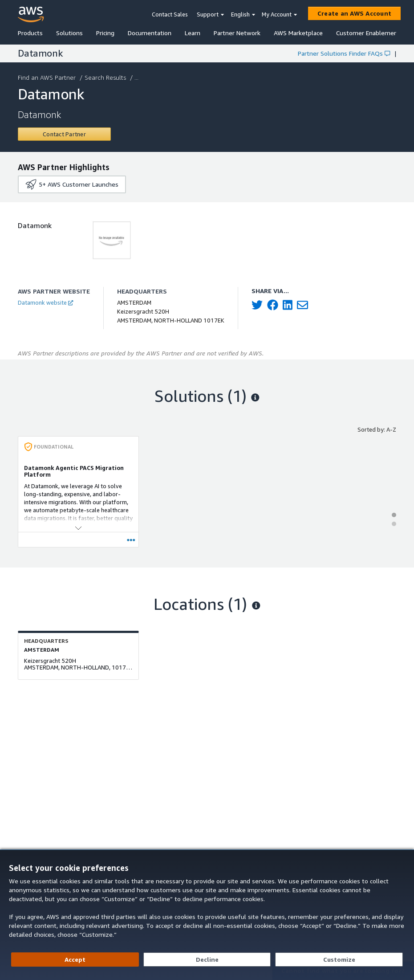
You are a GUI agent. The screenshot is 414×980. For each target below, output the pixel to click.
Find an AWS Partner (48, 77)
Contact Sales (170, 14)
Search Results (106, 77)
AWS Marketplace (298, 33)
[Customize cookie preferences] (339, 960)
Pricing (105, 33)
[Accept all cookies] (75, 960)
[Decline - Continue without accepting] (207, 960)
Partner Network (237, 33)
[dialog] (207, 915)
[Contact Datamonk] (64, 134)
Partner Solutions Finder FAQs (344, 53)
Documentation (150, 33)
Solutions (69, 33)
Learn (193, 33)
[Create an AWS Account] (354, 13)
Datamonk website (45, 302)
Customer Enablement (368, 33)
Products (30, 33)
